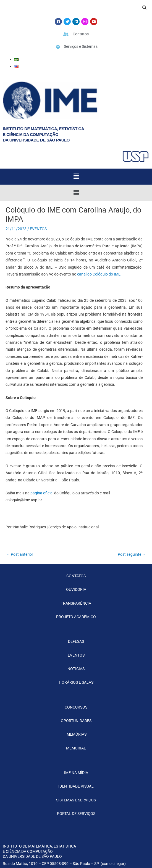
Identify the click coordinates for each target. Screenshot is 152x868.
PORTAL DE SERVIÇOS (76, 814)
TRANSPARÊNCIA (76, 603)
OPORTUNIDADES (76, 721)
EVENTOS (38, 229)
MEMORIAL (76, 748)
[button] (76, 177)
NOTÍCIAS (76, 669)
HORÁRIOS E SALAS (76, 682)
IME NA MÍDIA (76, 773)
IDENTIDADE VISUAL (76, 786)
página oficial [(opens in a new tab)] (42, 493)
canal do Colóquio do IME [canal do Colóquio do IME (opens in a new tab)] (98, 274)
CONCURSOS (76, 707)
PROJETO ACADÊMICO (76, 617)
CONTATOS (76, 576)
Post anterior (20, 554)
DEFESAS (76, 641)
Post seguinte (132, 554)
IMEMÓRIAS (76, 734)
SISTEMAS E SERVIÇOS (76, 800)
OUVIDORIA (76, 589)
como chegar (113, 864)
